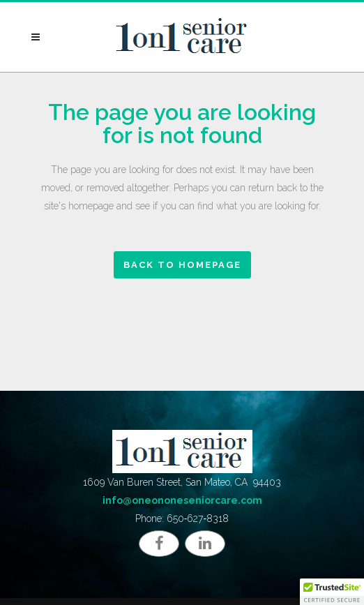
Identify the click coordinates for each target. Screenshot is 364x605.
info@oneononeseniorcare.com (182, 500)
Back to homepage (182, 265)
